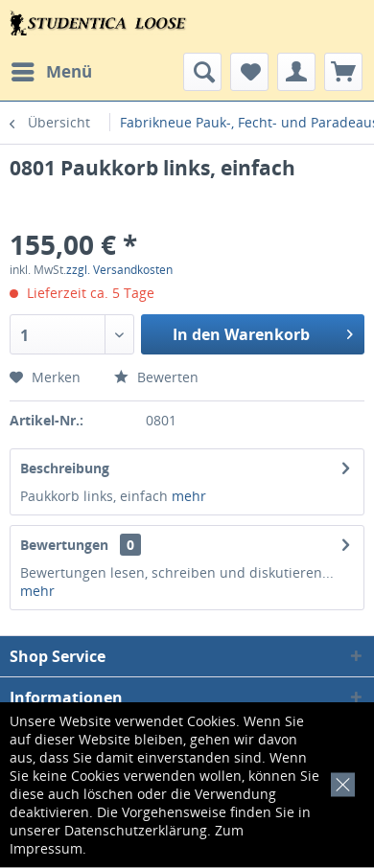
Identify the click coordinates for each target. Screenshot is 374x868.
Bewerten (156, 377)
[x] (339, 782)
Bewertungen (64, 545)
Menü (52, 69)
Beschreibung (65, 468)
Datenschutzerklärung (136, 830)
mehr (189, 496)
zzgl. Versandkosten (119, 270)
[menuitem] (51, 72)
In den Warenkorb (263, 332)
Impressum (46, 848)
